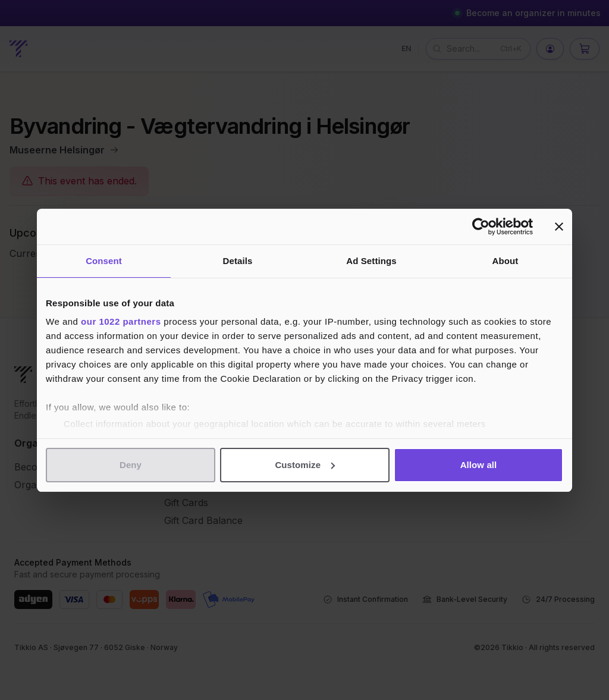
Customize (305, 465)
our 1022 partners (121, 321)
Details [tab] (238, 261)
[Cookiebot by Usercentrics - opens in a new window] (481, 227)
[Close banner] (559, 227)
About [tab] (506, 261)
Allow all (479, 465)
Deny (131, 465)
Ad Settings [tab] (371, 261)
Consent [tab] (104, 261)
